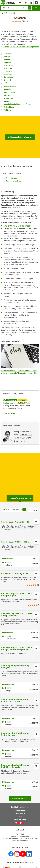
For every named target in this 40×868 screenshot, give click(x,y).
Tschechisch (9, 107)
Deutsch (7, 60)
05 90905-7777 (23, 836)
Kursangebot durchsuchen (20, 137)
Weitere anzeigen (20, 798)
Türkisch (7, 110)
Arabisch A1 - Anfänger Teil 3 (15, 542)
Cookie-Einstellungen (20, 807)
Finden (30, 8)
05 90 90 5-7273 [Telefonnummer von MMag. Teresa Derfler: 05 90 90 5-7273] (26, 435)
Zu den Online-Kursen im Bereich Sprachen (21, 47)
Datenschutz (20, 813)
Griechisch (8, 68)
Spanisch (7, 101)
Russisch (7, 96)
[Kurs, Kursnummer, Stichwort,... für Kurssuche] (14, 510)
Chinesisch (8, 57)
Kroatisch (7, 80)
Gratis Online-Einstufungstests (17, 226)
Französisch (8, 65)
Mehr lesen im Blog (13, 181)
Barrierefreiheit (20, 820)
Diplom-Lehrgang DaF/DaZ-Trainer (17, 403)
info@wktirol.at (23, 841)
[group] (20, 21)
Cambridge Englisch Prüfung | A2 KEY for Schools (16, 700)
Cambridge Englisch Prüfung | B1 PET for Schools (16, 766)
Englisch (7, 63)
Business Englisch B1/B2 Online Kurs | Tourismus (17, 615)
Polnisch (7, 90)
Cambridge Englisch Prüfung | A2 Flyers (16, 667)
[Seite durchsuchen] (17, 8)
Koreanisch (8, 77)
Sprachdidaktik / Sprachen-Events (17, 104)
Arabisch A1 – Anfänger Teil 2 (15, 522)
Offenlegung (20, 810)
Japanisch (8, 74)
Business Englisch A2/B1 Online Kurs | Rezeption (17, 595)
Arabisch (7, 54)
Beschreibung (11, 178)
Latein (6, 83)
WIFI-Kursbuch (10, 13)
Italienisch (8, 71)
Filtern (33, 510)
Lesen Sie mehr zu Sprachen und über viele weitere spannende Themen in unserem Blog (19, 372)
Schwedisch (8, 98)
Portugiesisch (9, 93)
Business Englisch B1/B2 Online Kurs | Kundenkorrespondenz (17, 648)
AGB (20, 817)
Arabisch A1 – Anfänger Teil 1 (15, 574)
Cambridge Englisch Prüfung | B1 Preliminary (16, 734)
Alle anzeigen (9, 414)
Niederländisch (10, 87)
